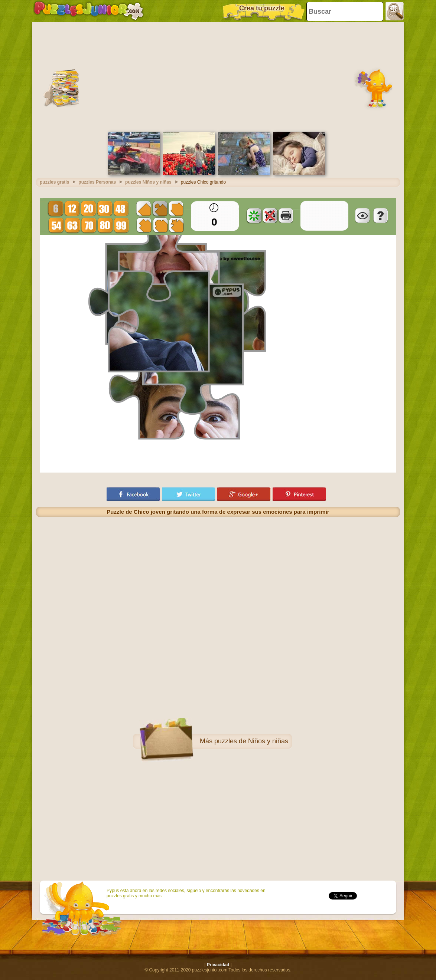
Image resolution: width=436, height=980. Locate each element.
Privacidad (218, 965)
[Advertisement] (218, 76)
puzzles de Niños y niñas (251, 741)
